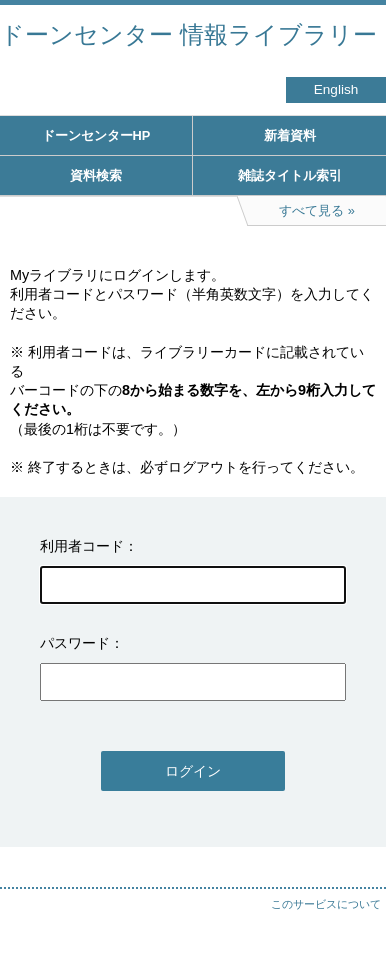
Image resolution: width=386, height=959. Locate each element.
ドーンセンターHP (96, 135)
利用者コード (82, 546)
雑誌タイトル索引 (290, 175)
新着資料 (290, 135)
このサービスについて (326, 904)
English (336, 89)
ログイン (193, 771)
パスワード (75, 643)
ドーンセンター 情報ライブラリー (188, 34)
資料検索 (96, 175)
